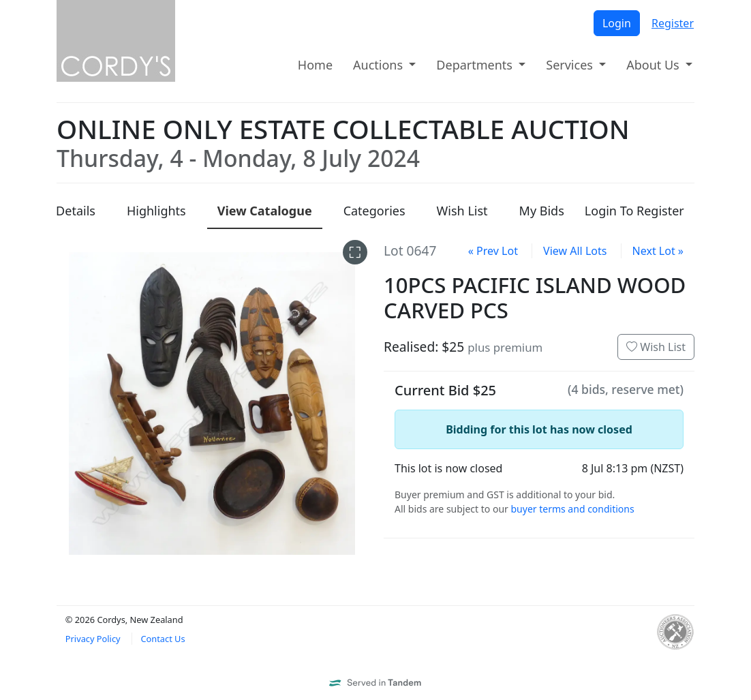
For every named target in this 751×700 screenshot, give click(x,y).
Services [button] (571, 65)
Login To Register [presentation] (634, 211)
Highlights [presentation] (156, 211)
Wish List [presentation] (462, 211)
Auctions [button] (380, 65)
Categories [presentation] (374, 211)
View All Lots (575, 251)
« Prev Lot (493, 251)
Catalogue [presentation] (265, 211)
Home (315, 65)
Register (673, 23)
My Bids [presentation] (542, 211)
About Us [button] (654, 65)
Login (617, 23)
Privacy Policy (93, 639)
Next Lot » (658, 251)
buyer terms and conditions (572, 509)
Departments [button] (476, 65)
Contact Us (163, 639)
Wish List (656, 347)
